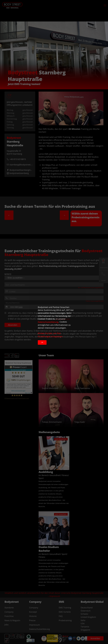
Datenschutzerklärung (48, 322)
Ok (42, 342)
